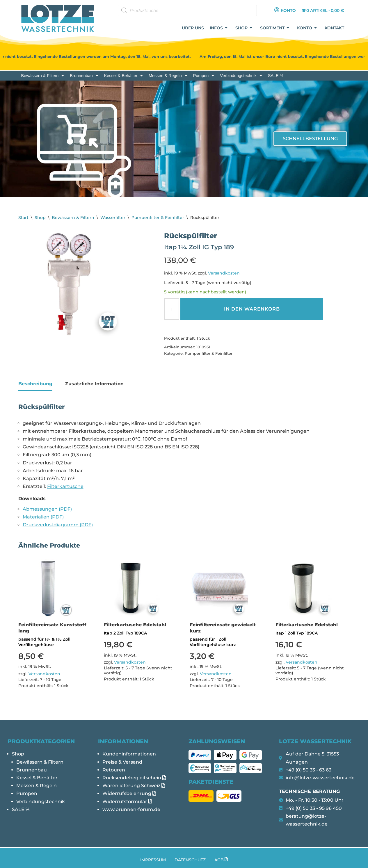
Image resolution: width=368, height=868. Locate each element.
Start (23, 218)
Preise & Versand (122, 762)
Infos (219, 28)
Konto (307, 28)
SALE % (276, 76)
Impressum (153, 860)
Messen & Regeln (168, 76)
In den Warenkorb (252, 309)
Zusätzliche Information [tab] (94, 384)
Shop (244, 28)
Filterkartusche (65, 486)
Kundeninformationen (129, 754)
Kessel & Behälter (123, 76)
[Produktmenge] (172, 309)
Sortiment (275, 28)
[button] (43, 76)
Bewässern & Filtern (43, 76)
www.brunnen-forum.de (131, 809)
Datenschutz (190, 860)
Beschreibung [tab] (35, 384)
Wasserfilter (113, 218)
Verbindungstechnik (241, 76)
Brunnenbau (84, 76)
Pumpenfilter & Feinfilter (158, 218)
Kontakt (334, 28)
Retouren (114, 770)
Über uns (193, 28)
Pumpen (204, 76)
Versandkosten (224, 273)
